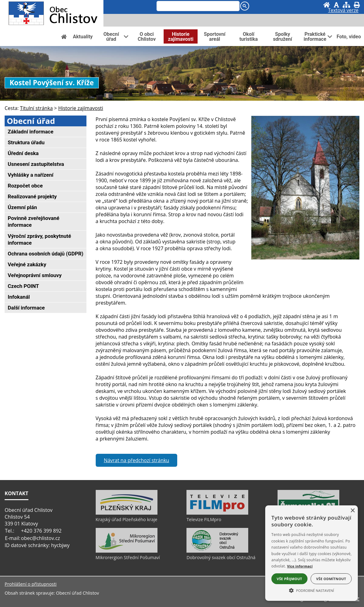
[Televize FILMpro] (217, 513)
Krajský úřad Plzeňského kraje (127, 519)
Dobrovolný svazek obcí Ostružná (221, 557)
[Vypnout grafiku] (336, 5)
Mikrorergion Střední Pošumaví (128, 557)
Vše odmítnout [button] (331, 579)
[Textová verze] (343, 11)
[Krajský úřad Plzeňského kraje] (127, 513)
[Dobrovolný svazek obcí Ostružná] (217, 551)
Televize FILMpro (204, 519)
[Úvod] (327, 5)
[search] (197, 6)
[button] (312, 590)
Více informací (300, 566)
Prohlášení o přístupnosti (31, 584)
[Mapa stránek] (346, 5)
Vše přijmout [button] (289, 579)
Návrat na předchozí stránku (136, 460)
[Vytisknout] (357, 5)
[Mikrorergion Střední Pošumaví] (127, 551)
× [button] (352, 511)
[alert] (312, 553)
